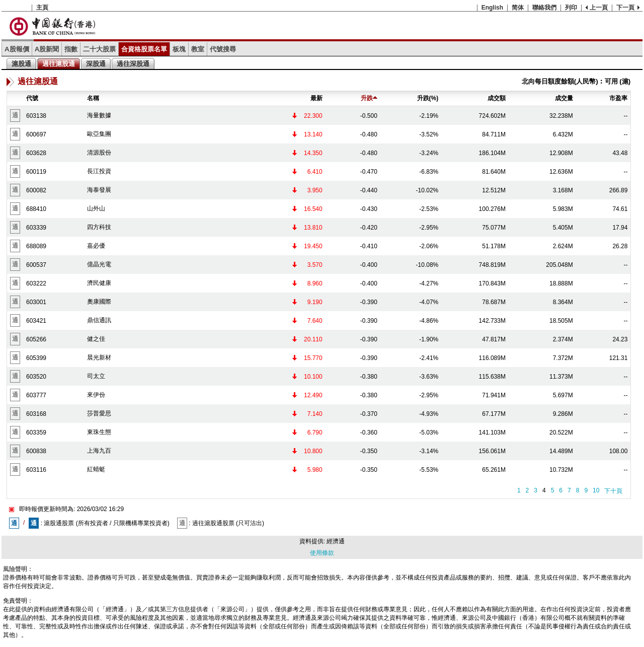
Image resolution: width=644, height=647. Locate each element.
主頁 (42, 8)
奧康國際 (99, 302)
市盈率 (618, 98)
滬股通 (21, 64)
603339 (36, 228)
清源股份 (99, 153)
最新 (316, 98)
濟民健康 (99, 283)
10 (596, 490)
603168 (36, 414)
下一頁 (625, 8)
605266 (36, 339)
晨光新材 (99, 357)
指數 (71, 49)
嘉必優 (96, 246)
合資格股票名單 (144, 49)
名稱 (93, 98)
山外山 (96, 208)
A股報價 (17, 49)
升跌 (369, 98)
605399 (36, 358)
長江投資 (99, 171)
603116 (36, 470)
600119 (36, 172)
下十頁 (613, 491)
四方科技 (99, 227)
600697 (36, 134)
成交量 (564, 98)
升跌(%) (428, 98)
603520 (36, 377)
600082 (36, 190)
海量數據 (99, 115)
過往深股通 (133, 64)
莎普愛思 (99, 413)
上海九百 (99, 451)
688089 (36, 246)
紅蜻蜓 (96, 469)
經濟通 (336, 541)
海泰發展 (99, 190)
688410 (36, 209)
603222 (36, 283)
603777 (36, 395)
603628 (36, 153)
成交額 (497, 98)
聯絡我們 (544, 8)
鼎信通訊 (99, 320)
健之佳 (96, 339)
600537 (36, 265)
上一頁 (599, 8)
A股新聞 (47, 49)
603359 (36, 433)
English (492, 8)
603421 (36, 321)
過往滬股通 (59, 64)
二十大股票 (99, 49)
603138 (36, 116)
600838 (36, 451)
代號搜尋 (223, 49)
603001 (36, 302)
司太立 (96, 376)
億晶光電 (99, 264)
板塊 (179, 49)
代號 (32, 98)
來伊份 (96, 395)
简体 (518, 8)
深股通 (96, 64)
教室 (198, 49)
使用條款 (322, 553)
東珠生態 (99, 432)
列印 (571, 8)
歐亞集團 (99, 134)
